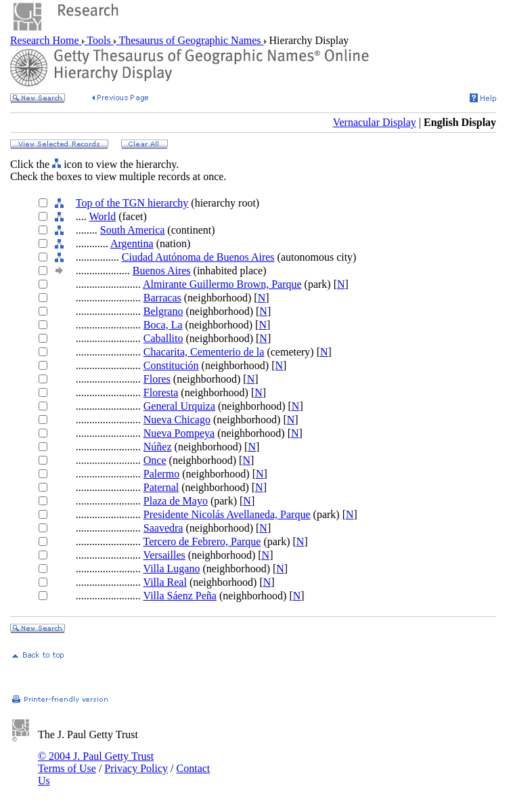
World (103, 216)
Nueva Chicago (177, 420)
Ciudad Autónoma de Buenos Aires (198, 257)
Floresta (161, 392)
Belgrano (163, 311)
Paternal (161, 487)
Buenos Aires (162, 271)
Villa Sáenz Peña (180, 596)
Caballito (163, 338)
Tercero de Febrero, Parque (202, 541)
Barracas (162, 298)
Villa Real (165, 582)
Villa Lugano (172, 569)
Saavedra (163, 528)
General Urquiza (179, 406)
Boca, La (163, 325)
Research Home (46, 40)
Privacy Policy (136, 768)
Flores (157, 379)
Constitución (171, 365)
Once (155, 460)
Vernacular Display (375, 122)
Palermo (161, 474)
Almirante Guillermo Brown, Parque (222, 284)
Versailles (164, 555)
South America (133, 230)
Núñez (158, 447)
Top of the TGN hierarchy (132, 203)
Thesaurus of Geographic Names (190, 40)
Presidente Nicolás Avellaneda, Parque (227, 514)
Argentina (132, 243)
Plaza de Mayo (176, 501)
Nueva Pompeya (179, 433)
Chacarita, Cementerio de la (204, 352)
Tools (99, 40)
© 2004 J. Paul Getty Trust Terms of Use (96, 762)
